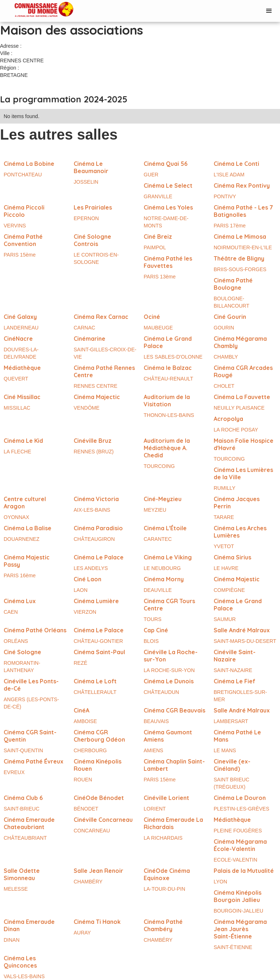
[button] (269, 11)
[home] (37, 10)
